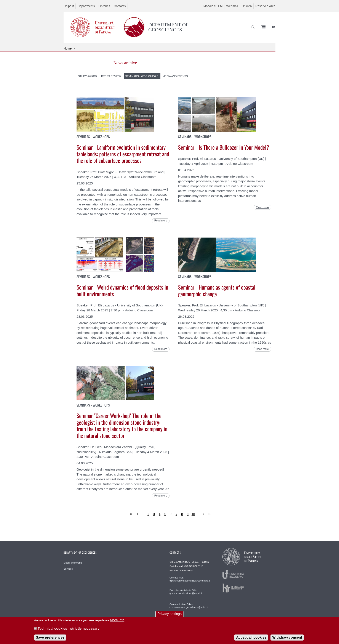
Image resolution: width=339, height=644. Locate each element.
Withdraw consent (287, 638)
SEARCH (268, 32)
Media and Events (175, 76)
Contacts (120, 6)
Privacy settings (169, 614)
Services (68, 569)
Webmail (232, 6)
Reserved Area (265, 6)
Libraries (104, 6)
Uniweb (247, 6)
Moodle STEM (213, 6)
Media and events (73, 563)
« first (131, 514)
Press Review (111, 76)
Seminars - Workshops (142, 76)
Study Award (87, 76)
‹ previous (137, 514)
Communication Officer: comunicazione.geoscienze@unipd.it (189, 606)
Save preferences (50, 638)
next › (204, 514)
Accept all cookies (251, 638)
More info (117, 621)
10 (193, 514)
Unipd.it (69, 6)
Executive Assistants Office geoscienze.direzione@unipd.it (186, 592)
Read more (161, 221)
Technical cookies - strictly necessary (69, 629)
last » (210, 514)
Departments (86, 6)
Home (68, 48)
